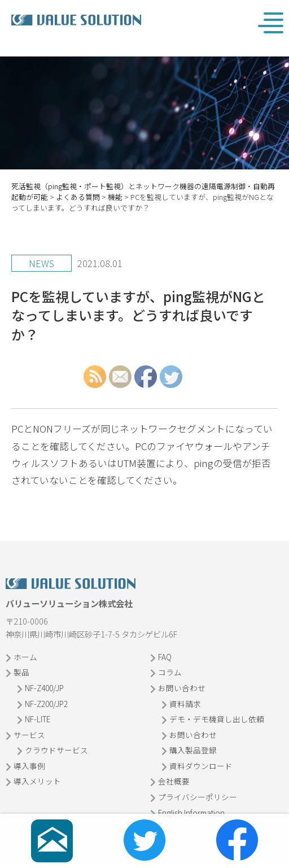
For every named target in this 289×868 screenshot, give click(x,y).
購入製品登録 (193, 750)
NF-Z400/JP (44, 688)
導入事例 (29, 766)
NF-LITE (38, 719)
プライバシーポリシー (198, 797)
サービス (29, 735)
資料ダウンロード (201, 766)
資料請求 (185, 704)
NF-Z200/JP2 (46, 704)
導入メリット (37, 781)
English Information (191, 813)
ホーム (25, 657)
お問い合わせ (182, 688)
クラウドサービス (56, 750)
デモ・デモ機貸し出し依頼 (217, 719)
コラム (170, 672)
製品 (21, 672)
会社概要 (174, 781)
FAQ (165, 657)
